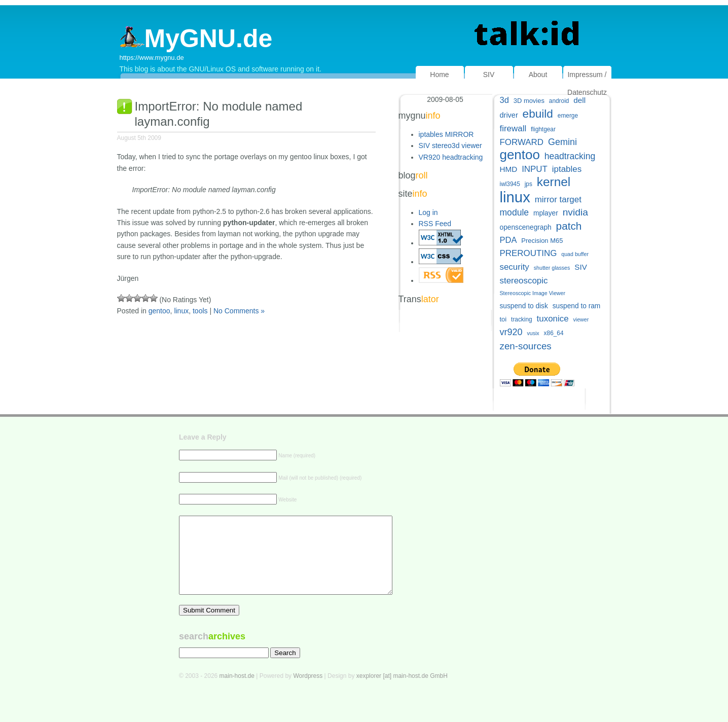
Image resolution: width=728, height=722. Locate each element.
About (538, 75)
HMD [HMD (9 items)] (509, 169)
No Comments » (239, 311)
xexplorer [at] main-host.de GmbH (402, 691)
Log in (428, 212)
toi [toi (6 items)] (503, 319)
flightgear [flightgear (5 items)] (543, 129)
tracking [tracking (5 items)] (522, 319)
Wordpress (308, 691)
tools (200, 311)
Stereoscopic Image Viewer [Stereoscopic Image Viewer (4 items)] (533, 293)
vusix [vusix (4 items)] (533, 333)
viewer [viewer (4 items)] (581, 319)
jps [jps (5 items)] (529, 184)
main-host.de (237, 691)
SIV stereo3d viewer (450, 146)
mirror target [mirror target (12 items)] (558, 200)
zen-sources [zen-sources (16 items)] (526, 346)
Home (439, 75)
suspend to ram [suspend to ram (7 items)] (577, 306)
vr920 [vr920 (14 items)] (511, 332)
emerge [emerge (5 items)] (568, 116)
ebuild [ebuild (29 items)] (538, 114)
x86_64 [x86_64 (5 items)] (554, 333)
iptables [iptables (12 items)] (567, 169)
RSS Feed (435, 224)
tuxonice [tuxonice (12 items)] (553, 319)
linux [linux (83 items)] (515, 197)
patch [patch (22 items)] (569, 226)
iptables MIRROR (446, 134)
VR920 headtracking (451, 157)
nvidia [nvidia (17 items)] (575, 212)
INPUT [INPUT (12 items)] (535, 169)
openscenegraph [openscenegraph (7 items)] (526, 227)
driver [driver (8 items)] (509, 115)
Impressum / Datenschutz (587, 83)
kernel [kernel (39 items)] (554, 182)
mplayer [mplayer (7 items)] (546, 213)
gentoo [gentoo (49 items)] (520, 155)
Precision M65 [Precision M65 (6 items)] (542, 241)
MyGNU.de (196, 39)
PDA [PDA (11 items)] (508, 240)
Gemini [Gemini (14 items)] (562, 142)
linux (181, 311)
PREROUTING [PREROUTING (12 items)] (529, 253)
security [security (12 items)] (515, 267)
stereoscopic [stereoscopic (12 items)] (524, 281)
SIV (489, 75)
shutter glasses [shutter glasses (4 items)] (552, 268)
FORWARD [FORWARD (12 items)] (522, 142)
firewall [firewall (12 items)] (513, 129)
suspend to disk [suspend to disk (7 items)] (524, 306)
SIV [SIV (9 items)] (581, 267)
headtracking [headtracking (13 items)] (570, 156)
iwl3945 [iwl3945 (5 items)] (510, 184)
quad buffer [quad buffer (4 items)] (575, 254)
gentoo (159, 311)
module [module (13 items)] (515, 212)
